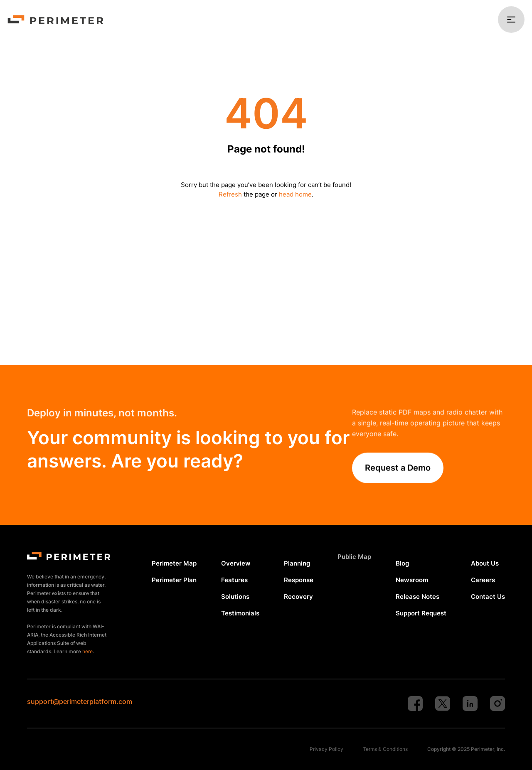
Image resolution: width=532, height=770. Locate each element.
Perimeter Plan (174, 580)
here (87, 651)
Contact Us (488, 597)
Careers (483, 580)
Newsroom (412, 580)
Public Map (354, 557)
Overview (236, 563)
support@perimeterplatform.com (80, 701)
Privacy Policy (326, 749)
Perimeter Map (174, 563)
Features (234, 580)
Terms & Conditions (385, 749)
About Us (485, 563)
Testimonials (240, 613)
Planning (297, 563)
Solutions (235, 597)
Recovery (298, 597)
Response (299, 580)
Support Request (421, 613)
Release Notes (417, 597)
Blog (402, 563)
